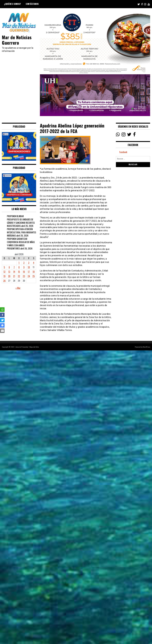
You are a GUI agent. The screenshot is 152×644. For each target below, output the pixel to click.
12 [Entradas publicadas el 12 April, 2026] (4, 272)
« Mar (18, 288)
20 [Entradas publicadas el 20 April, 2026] (9, 276)
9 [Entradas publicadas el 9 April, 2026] (24, 267)
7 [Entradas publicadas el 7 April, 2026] (14, 267)
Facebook (123, 152)
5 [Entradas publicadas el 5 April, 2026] (4, 267)
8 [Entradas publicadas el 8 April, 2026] (19, 267)
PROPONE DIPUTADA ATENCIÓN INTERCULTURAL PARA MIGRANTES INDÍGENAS (22, 232)
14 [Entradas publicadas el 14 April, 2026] (14, 272)
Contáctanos (32, 4)
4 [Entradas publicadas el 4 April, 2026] (34, 263)
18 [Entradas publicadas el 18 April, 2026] (34, 272)
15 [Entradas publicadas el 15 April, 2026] (19, 272)
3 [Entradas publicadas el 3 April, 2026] (29, 263)
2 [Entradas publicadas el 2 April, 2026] (24, 263)
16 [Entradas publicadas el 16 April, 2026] (24, 272)
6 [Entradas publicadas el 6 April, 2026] (9, 267)
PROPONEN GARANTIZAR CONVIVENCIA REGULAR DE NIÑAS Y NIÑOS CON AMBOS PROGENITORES (21, 244)
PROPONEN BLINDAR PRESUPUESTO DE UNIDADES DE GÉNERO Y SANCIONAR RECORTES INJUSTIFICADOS (21, 221)
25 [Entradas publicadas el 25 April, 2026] (34, 276)
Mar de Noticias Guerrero (17, 40)
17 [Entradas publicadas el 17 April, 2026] (29, 272)
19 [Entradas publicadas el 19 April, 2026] (4, 276)
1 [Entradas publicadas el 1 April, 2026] (19, 263)
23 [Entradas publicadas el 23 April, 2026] (24, 276)
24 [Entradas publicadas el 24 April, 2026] (29, 276)
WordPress (146, 347)
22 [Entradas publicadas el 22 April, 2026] (19, 276)
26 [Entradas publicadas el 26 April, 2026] (4, 281)
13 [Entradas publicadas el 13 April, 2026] (9, 272)
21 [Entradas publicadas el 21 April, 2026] (14, 276)
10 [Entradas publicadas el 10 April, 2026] (29, 267)
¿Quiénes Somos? (12, 4)
